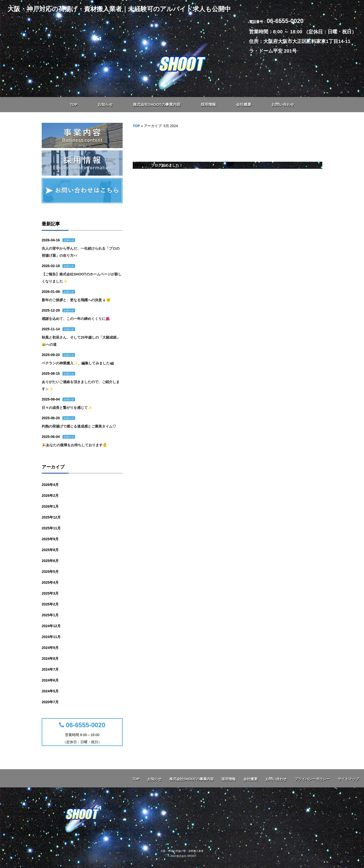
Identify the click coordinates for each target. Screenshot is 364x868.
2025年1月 (50, 615)
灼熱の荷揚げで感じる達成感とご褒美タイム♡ (79, 426)
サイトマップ (348, 779)
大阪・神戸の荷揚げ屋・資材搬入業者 (182, 851)
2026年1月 (50, 506)
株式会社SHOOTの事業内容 (192, 779)
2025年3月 (50, 593)
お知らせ (69, 240)
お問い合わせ (276, 779)
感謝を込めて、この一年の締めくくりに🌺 (76, 319)
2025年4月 (50, 582)
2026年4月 (50, 485)
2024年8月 (50, 659)
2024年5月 (50, 691)
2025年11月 (51, 528)
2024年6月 (50, 680)
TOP (136, 126)
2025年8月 (50, 550)
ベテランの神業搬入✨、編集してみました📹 (78, 363)
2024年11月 (51, 637)
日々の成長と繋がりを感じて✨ (67, 408)
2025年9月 (50, 539)
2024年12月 (51, 626)
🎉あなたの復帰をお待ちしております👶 (74, 445)
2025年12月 (51, 517)
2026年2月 (50, 496)
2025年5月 (50, 572)
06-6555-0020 (82, 725)
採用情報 (229, 779)
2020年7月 (50, 702)
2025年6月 (50, 561)
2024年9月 (50, 648)
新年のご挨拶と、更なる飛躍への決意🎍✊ (76, 300)
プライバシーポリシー (312, 779)
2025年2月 (50, 604)
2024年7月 (50, 669)
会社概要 (251, 779)
